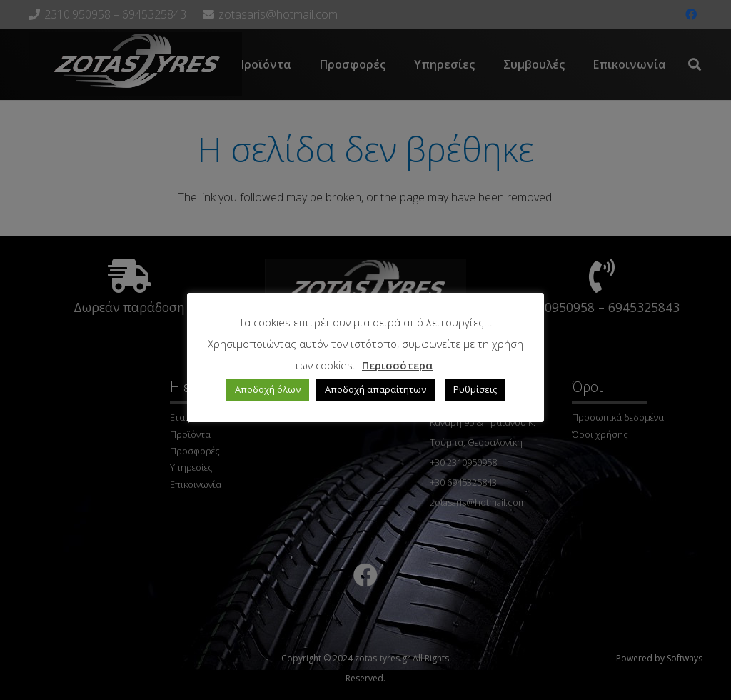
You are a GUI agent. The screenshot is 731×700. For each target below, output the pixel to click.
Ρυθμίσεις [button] (475, 389)
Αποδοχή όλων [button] (268, 389)
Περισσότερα (397, 365)
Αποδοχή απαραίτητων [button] (375, 389)
